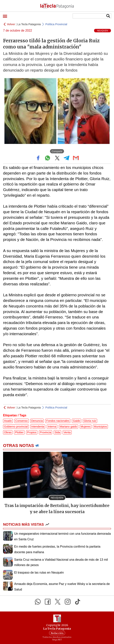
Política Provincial (56, 24)
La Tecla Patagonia (29, 24)
